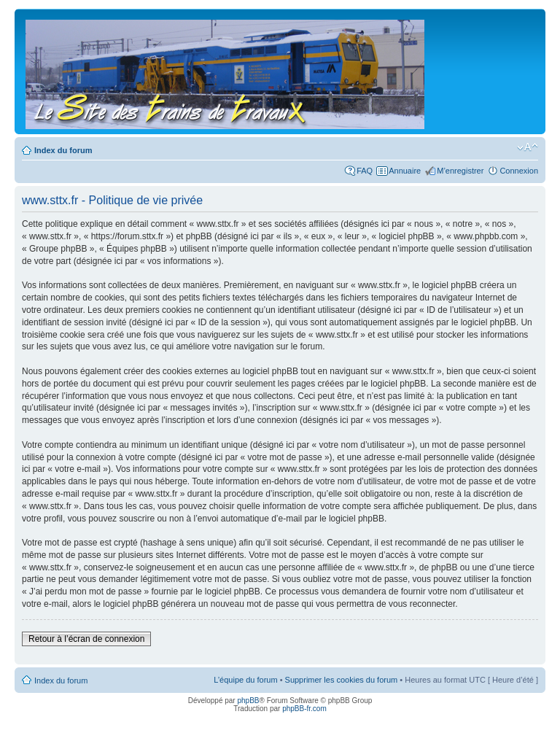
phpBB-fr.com (304, 709)
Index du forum (63, 150)
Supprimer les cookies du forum (342, 680)
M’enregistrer (460, 171)
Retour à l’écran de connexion (86, 639)
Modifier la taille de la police (528, 147)
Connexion (519, 171)
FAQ (365, 171)
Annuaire (405, 171)
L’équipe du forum (245, 680)
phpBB (248, 701)
